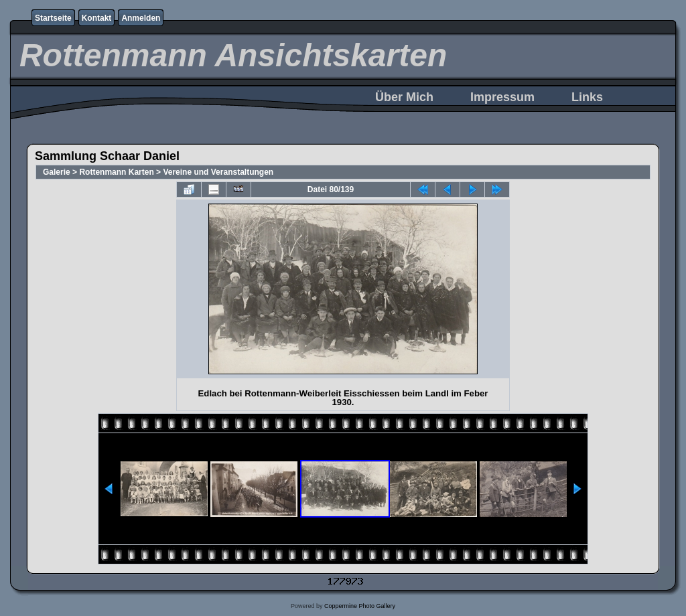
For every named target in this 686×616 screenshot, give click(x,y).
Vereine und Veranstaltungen (218, 172)
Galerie (57, 172)
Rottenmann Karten (116, 172)
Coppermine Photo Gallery (360, 606)
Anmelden (141, 18)
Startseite (53, 18)
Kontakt (97, 18)
